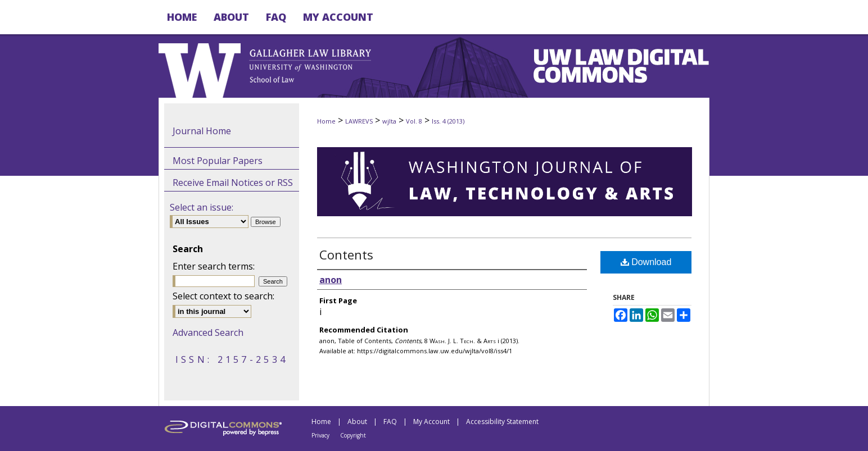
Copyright (353, 435)
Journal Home (202, 131)
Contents (346, 254)
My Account (431, 422)
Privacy (320, 435)
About (357, 422)
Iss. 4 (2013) (448, 121)
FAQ (390, 422)
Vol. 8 (414, 121)
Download (646, 262)
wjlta (389, 121)
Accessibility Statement (502, 422)
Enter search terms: (214, 266)
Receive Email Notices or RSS (233, 183)
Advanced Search (208, 332)
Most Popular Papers (218, 161)
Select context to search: (223, 296)
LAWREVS (359, 121)
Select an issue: (202, 207)
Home (326, 121)
